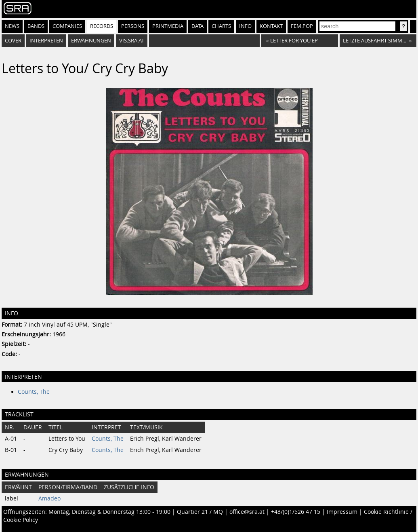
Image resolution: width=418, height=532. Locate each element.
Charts (221, 26)
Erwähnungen (91, 41)
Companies (67, 26)
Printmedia (168, 26)
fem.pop (302, 26)
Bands (36, 26)
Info (245, 26)
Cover (13, 41)
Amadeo (49, 498)
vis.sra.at (132, 41)
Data (197, 26)
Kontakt (271, 26)
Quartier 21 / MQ (200, 512)
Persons (133, 26)
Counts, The (34, 392)
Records (102, 26)
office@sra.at (247, 512)
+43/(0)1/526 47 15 (296, 512)
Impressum (342, 512)
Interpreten (46, 41)
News (12, 26)
